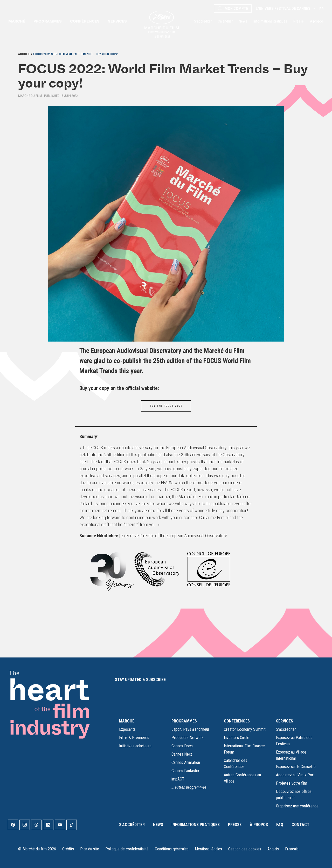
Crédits (68, 849)
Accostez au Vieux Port (295, 775)
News (243, 21)
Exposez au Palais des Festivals (294, 741)
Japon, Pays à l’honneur (190, 729)
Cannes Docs (182, 746)
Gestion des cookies (245, 849)
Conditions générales (172, 849)
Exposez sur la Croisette (296, 767)
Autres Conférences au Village (242, 778)
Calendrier (225, 21)
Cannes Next (182, 754)
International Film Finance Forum (244, 749)
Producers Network (188, 738)
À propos (317, 21)
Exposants (127, 729)
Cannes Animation (186, 762)
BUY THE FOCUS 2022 (166, 406)
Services (117, 21)
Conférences (85, 21)
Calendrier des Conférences (236, 764)
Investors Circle (237, 738)
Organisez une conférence (297, 806)
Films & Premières (134, 738)
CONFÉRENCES (237, 721)
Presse (299, 21)
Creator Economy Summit (245, 729)
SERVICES (285, 721)
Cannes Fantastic (185, 771)
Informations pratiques (270, 21)
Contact (300, 825)
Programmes (48, 21)
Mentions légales (208, 849)
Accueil (24, 54)
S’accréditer (203, 21)
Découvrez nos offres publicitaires (294, 795)
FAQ (280, 825)
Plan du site (90, 849)
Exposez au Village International (291, 755)
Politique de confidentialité (127, 849)
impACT (178, 779)
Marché (17, 21)
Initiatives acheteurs (135, 746)
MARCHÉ (127, 721)
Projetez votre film (292, 783)
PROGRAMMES (184, 721)
